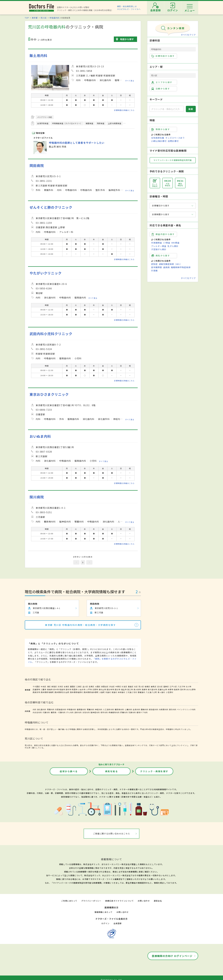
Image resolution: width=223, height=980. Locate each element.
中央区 (44, 686)
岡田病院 (37, 165)
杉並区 (125, 686)
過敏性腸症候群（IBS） (170, 264)
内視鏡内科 (164, 709)
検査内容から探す (163, 234)
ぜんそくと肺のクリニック (51, 207)
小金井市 (82, 689)
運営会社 (158, 901)
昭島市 (62, 689)
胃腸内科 (51, 709)
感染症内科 (154, 709)
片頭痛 (154, 271)
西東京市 (36, 692)
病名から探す (161, 256)
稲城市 (177, 689)
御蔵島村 (142, 692)
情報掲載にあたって (103, 912)
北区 (136, 686)
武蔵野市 (36, 689)
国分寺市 (110, 689)
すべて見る (130, 80)
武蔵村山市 (162, 689)
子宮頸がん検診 (159, 249)
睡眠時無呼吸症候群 (181, 267)
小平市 (89, 689)
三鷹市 (44, 689)
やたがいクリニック (46, 273)
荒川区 (44, 18)
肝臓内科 (124, 712)
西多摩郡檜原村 (77, 692)
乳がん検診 (173, 246)
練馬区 (154, 686)
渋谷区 (112, 686)
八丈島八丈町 (151, 692)
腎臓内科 (91, 709)
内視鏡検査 (157, 243)
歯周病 (166, 267)
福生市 (124, 689)
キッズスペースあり (175, 138)
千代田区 (36, 686)
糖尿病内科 (119, 709)
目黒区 (92, 686)
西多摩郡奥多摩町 (91, 692)
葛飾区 (166, 686)
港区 (49, 686)
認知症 (154, 264)
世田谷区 (105, 686)
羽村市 (183, 689)
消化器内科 (42, 709)
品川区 (85, 686)
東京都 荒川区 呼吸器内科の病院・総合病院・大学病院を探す (80, 625)
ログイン (105, 923)
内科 (35, 709)
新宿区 (54, 686)
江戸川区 (173, 686)
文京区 (60, 686)
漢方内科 (173, 709)
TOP (27, 18)
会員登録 (118, 923)
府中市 (56, 689)
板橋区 (147, 686)
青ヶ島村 (161, 692)
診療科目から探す (163, 56)
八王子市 (181, 686)
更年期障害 (157, 267)
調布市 (68, 689)
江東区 (79, 686)
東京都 (35, 18)
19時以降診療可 (159, 141)
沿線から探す (161, 89)
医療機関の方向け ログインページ (172, 956)
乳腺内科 (132, 712)
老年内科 (104, 712)
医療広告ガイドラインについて (119, 901)
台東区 (67, 686)
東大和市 (137, 689)
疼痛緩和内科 (114, 712)
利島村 (108, 692)
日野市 (95, 689)
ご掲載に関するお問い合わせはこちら (112, 834)
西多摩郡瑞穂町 (47, 692)
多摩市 (171, 689)
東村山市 (102, 689)
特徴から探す (161, 129)
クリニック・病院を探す (154, 771)
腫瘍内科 (145, 709)
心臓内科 (129, 709)
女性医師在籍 (158, 138)
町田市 (75, 689)
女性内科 (86, 712)
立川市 (188, 686)
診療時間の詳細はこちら (124, 110)
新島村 (114, 692)
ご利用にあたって (69, 901)
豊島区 (131, 686)
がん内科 (70, 712)
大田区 (98, 686)
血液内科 (137, 709)
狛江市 (130, 689)
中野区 (118, 686)
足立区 (160, 686)
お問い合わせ (144, 901)
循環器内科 (81, 709)
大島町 (102, 692)
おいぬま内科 (40, 436)
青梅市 (50, 689)
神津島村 (122, 692)
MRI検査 (175, 243)
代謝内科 (46, 712)
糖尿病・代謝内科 (58, 712)
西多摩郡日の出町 (62, 692)
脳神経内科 (95, 712)
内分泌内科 (37, 712)
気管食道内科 (61, 709)
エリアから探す (162, 82)
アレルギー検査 (159, 246)
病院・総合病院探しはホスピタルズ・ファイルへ (129, 8)
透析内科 (78, 712)
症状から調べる (69, 771)
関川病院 (37, 497)
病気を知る (112, 771)
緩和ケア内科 (142, 712)
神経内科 (99, 709)
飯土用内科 (38, 55)
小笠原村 (170, 692)
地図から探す (127, 39)
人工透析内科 (109, 709)
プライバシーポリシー (91, 901)
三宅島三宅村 (131, 692)
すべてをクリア (188, 35)
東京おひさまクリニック (49, 394)
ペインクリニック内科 (186, 709)
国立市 (118, 689)
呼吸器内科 (55, 18)
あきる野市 (191, 689)
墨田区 (73, 686)
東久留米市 (152, 689)
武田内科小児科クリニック (51, 334)
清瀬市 (144, 689)
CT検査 (167, 243)
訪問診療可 (173, 141)
